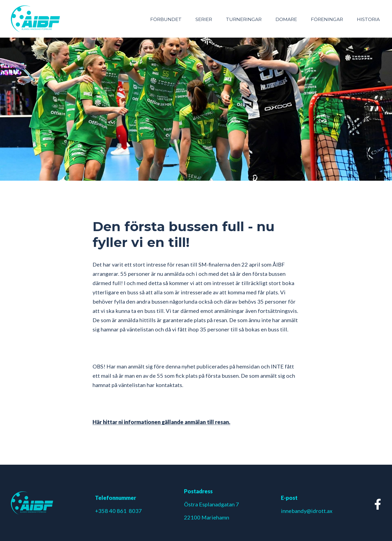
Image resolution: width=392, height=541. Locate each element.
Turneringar (244, 19)
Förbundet (166, 19)
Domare (286, 19)
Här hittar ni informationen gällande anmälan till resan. (161, 422)
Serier (204, 19)
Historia (368, 19)
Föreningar (327, 19)
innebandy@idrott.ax (307, 511)
